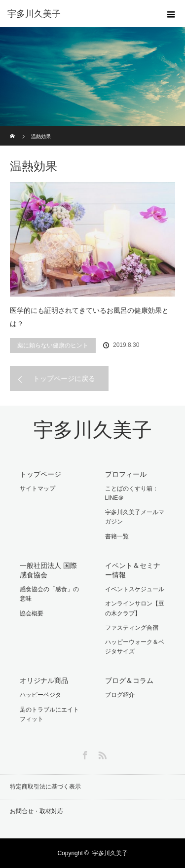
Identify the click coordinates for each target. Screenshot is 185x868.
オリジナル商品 (44, 680)
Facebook (84, 754)
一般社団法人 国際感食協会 (48, 570)
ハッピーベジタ (40, 695)
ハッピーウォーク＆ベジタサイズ (135, 647)
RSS (101, 754)
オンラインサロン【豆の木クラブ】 (135, 608)
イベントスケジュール (135, 589)
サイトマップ (37, 489)
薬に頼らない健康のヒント (53, 345)
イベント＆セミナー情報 (133, 570)
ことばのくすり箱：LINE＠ (132, 493)
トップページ (40, 474)
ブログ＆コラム (129, 680)
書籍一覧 (117, 536)
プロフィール (126, 474)
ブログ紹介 (120, 695)
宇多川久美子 (93, 430)
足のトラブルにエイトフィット (49, 714)
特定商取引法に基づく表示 (45, 787)
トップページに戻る (64, 378)
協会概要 (32, 613)
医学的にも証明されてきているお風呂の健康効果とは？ (89, 317)
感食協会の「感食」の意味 (49, 594)
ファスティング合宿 (132, 628)
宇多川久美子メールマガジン (135, 517)
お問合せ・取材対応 (37, 811)
